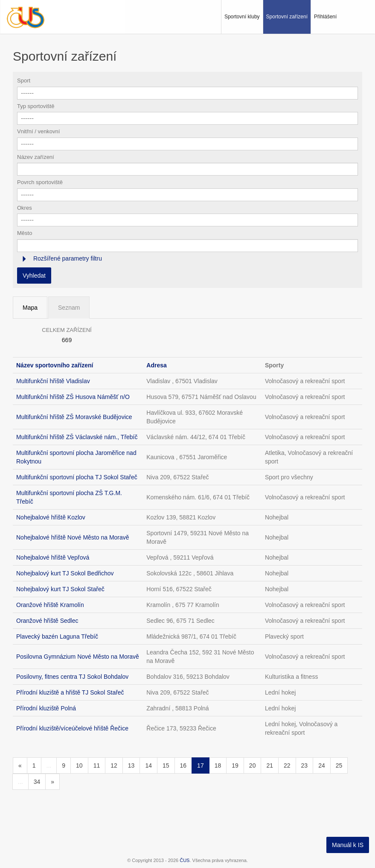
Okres (25, 208)
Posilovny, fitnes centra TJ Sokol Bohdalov (72, 677)
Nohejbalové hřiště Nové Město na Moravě (73, 537)
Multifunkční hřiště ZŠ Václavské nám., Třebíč (77, 437)
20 (253, 765)
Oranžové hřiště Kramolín (50, 605)
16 (183, 765)
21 (270, 765)
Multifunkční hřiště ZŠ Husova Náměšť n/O (73, 397)
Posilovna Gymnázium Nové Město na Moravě (78, 657)
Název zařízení (36, 157)
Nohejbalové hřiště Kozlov (51, 517)
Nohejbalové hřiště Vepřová (53, 557)
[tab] (187, 259)
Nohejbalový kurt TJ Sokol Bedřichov (65, 573)
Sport (24, 81)
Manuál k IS (348, 845)
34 (37, 782)
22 (287, 765)
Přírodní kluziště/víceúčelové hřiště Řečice (72, 728)
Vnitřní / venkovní (38, 131)
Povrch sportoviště (40, 182)
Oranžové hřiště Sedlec (47, 621)
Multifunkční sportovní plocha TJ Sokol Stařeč (77, 477)
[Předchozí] (20, 765)
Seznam (69, 308)
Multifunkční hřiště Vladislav (53, 381)
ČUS (185, 860)
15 (166, 765)
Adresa (156, 365)
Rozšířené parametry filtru (67, 258)
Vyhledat (34, 276)
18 (218, 765)
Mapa (30, 308)
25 (339, 765)
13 (131, 765)
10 (79, 765)
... (49, 765)
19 (235, 765)
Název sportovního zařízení (55, 365)
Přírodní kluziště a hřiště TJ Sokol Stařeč (70, 692)
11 (97, 765)
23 (305, 765)
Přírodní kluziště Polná (46, 708)
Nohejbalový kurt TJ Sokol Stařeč (60, 589)
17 (201, 765)
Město (25, 233)
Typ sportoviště (36, 106)
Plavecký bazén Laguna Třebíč (57, 636)
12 (114, 765)
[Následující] (52, 782)
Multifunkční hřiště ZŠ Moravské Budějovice (74, 417)
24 (322, 765)
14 (148, 765)
